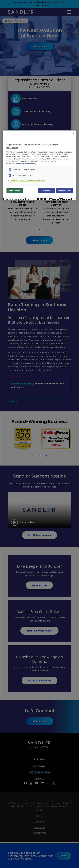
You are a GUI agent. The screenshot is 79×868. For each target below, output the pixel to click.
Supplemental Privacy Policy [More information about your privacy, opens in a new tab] (24, 164)
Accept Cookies (64, 191)
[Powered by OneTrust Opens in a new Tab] (12, 198)
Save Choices (15, 191)
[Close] (73, 133)
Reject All (46, 191)
